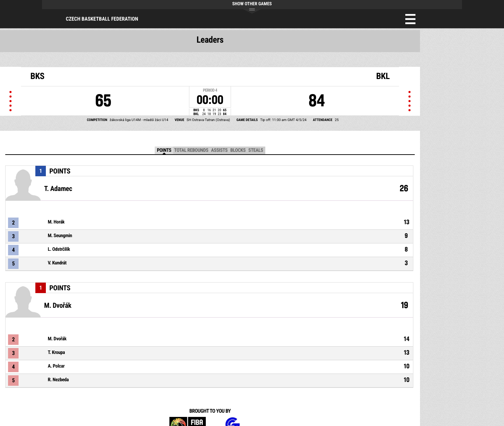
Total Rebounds (191, 150)
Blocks (238, 150)
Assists (219, 150)
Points (164, 150)
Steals (256, 150)
